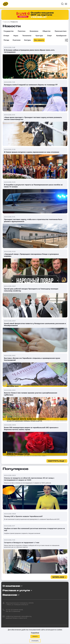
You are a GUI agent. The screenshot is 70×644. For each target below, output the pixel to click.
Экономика (34, 31)
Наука (16, 36)
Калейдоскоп (61, 36)
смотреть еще (56, 461)
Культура (39, 36)
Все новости (39, 40)
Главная (6, 22)
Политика (22, 31)
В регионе (17, 40)
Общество (46, 31)
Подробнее (35, 633)
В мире (6, 36)
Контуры (27, 40)
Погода (6, 40)
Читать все (58, 577)
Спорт (50, 36)
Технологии (27, 36)
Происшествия (61, 31)
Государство (9, 31)
